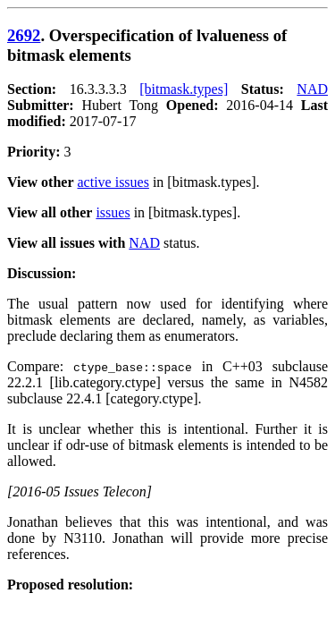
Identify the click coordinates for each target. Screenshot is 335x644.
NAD (312, 89)
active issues (113, 182)
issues (113, 212)
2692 (24, 35)
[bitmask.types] (184, 89)
